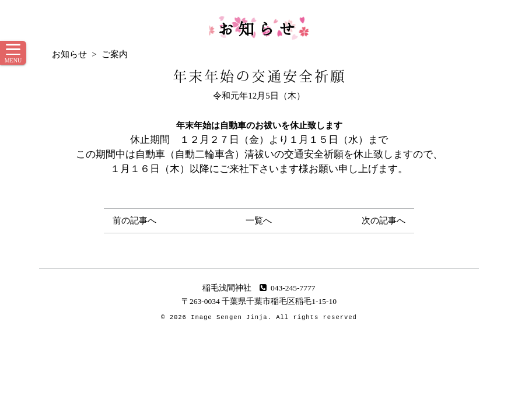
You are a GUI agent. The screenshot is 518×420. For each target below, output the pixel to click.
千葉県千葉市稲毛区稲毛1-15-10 (279, 301)
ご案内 (115, 54)
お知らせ (259, 28)
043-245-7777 (287, 288)
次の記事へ (384, 220)
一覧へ (259, 220)
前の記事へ (134, 220)
